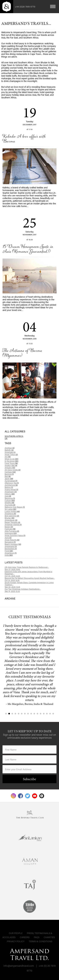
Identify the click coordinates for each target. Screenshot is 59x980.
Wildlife (9, 503)
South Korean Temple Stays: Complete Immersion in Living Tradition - (31, 585)
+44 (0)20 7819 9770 (25, 7)
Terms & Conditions (41, 941)
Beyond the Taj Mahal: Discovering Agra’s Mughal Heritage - (31, 579)
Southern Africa (14, 436)
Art (8, 457)
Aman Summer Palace (15, 535)
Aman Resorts (12, 540)
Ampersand (11, 546)
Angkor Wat (11, 465)
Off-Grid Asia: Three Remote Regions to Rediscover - (31, 568)
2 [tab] (9, 714)
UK (6, 438)
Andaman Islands (13, 524)
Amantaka (10, 452)
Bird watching (12, 516)
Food (9, 551)
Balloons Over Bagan (15, 507)
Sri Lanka (10, 509)
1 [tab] (6, 714)
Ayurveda (10, 505)
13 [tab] (44, 714)
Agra (8, 538)
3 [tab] (12, 714)
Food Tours (11, 463)
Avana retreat (11, 489)
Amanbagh (11, 492)
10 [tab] (34, 714)
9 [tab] (31, 714)
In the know (11, 461)
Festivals (10, 529)
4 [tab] (15, 714)
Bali (8, 476)
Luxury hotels (12, 511)
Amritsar (10, 448)
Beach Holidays (13, 544)
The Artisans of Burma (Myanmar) (22, 353)
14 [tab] (47, 714)
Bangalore (10, 542)
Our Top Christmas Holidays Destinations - (31, 590)
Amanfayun (11, 553)
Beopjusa (10, 498)
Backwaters (11, 549)
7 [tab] (25, 714)
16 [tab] (53, 714)
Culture (10, 500)
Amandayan (11, 520)
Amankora (10, 514)
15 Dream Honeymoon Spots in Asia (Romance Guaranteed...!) (28, 249)
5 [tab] (19, 714)
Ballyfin (9, 450)
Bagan (9, 527)
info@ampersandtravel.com (19, 966)
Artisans (10, 468)
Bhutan (10, 518)
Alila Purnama (12, 531)
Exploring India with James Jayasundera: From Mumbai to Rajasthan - (31, 574)
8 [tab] (28, 714)
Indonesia (11, 533)
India (9, 555)
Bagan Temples (12, 522)
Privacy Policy (16, 941)
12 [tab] (41, 714)
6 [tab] (22, 714)
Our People (16, 933)
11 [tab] (37, 714)
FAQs (37, 937)
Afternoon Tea (12, 483)
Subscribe (29, 780)
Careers (25, 937)
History (10, 494)
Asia (8, 496)
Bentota (9, 474)
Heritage (10, 472)
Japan (9, 479)
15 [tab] (50, 714)
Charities (49, 937)
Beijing (9, 487)
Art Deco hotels (13, 470)
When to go (11, 459)
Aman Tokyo (11, 454)
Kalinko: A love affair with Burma (24, 139)
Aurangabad (11, 481)
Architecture (11, 485)
